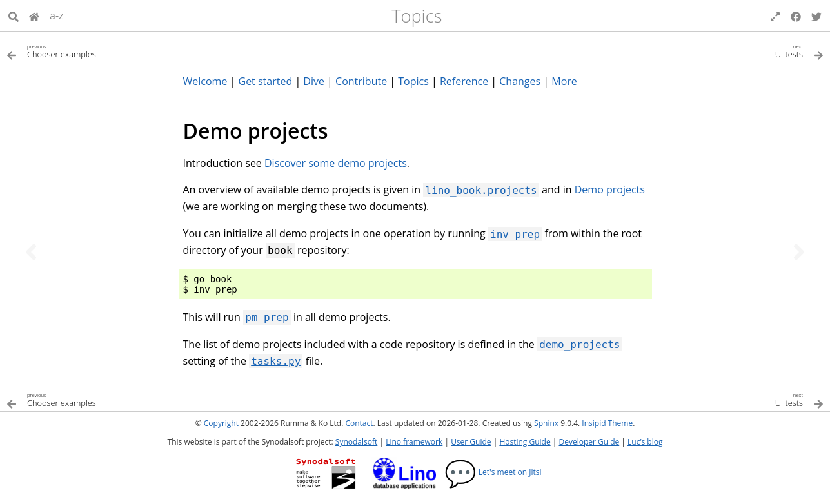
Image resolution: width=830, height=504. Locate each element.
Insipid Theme (607, 423)
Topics (417, 16)
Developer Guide (589, 442)
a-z (57, 15)
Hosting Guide (525, 442)
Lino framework (414, 442)
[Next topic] (799, 252)
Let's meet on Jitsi (493, 472)
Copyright (221, 423)
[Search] (14, 15)
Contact (359, 423)
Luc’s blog (645, 442)
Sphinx (546, 423)
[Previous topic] (31, 252)
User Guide (471, 442)
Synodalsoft (356, 442)
